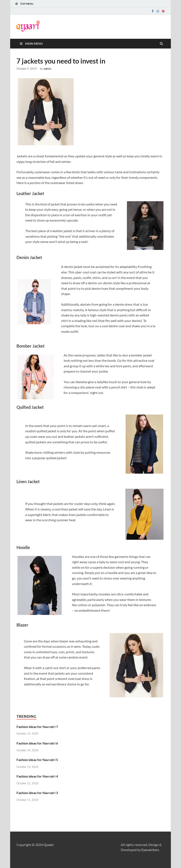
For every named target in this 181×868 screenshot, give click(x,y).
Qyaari (49, 845)
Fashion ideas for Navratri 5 (37, 760)
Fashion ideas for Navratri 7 (37, 727)
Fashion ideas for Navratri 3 (37, 793)
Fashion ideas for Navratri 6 (37, 743)
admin (47, 69)
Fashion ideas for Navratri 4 (37, 776)
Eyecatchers (150, 850)
